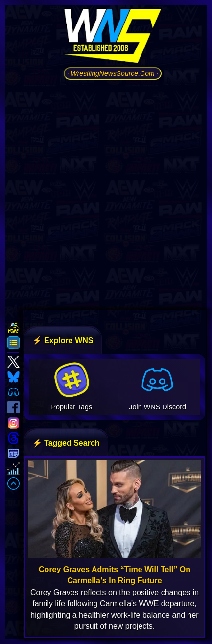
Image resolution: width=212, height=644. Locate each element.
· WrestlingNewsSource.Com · (113, 73)
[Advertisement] (106, 194)
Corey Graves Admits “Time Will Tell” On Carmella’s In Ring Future (115, 575)
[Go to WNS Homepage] (113, 38)
